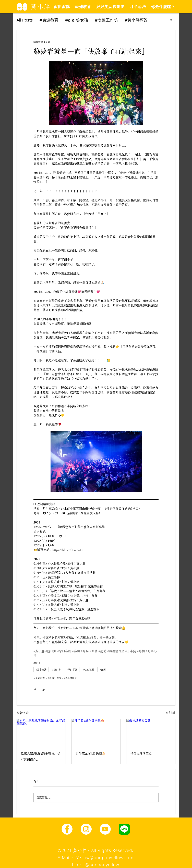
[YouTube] (105, 829)
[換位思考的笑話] (151, 733)
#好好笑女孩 (77, 20)
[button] (171, 20)
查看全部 (171, 712)
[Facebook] (67, 829)
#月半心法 (41, 670)
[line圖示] (124, 829)
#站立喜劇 (88, 670)
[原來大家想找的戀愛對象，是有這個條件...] (41, 733)
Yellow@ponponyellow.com (105, 857)
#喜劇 (103, 670)
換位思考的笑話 (141, 753)
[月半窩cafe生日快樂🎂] (96, 733)
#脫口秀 (56, 670)
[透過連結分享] (43, 690)
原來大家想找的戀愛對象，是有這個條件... (41, 756)
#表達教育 (49, 20)
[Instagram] (86, 829)
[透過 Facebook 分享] (35, 690)
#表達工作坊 (106, 20)
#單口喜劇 (72, 670)
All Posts (25, 20)
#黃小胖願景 (136, 20)
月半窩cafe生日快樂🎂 (91, 753)
